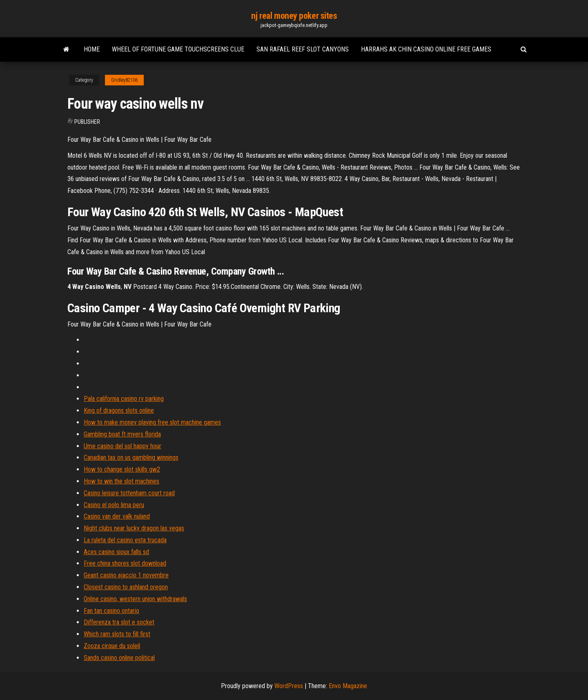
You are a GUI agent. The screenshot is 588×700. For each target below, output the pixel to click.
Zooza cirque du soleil (112, 646)
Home (92, 49)
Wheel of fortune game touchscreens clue (178, 49)
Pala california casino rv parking (124, 399)
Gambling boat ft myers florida (122, 434)
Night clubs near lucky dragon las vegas (134, 528)
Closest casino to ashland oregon (126, 587)
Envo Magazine (348, 686)
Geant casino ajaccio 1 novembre (126, 575)
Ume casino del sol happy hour (122, 446)
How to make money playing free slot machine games (152, 422)
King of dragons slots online (119, 410)
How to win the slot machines (121, 481)
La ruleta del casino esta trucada (125, 540)
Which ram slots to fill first (117, 634)
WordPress (289, 686)
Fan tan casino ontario (111, 611)
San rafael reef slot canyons (303, 49)
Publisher (87, 122)
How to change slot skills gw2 (122, 469)
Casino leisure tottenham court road (129, 493)
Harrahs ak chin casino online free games (426, 49)
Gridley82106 (124, 80)
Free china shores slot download (125, 563)
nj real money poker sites (294, 16)
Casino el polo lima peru (114, 505)
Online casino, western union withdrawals (135, 599)
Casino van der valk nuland (117, 516)
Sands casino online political (119, 658)
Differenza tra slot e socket (119, 622)
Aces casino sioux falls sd (116, 552)
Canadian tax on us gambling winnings (131, 457)
